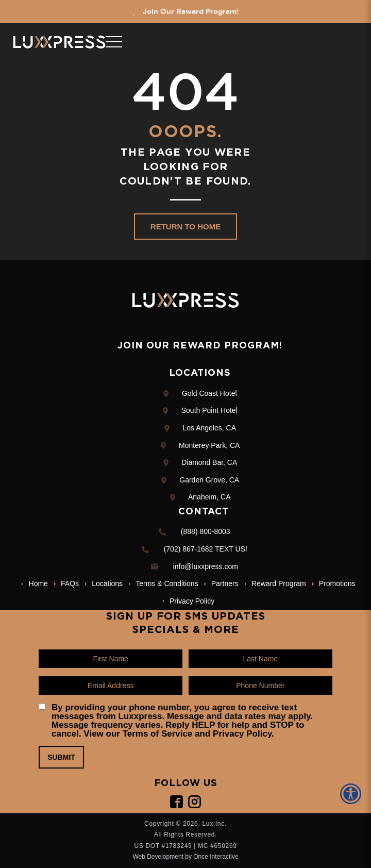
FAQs (70, 583)
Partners (225, 583)
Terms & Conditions (167, 583)
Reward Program (279, 583)
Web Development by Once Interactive (185, 857)
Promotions (337, 583)
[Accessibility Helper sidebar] (352, 794)
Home (38, 583)
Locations (107, 583)
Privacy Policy (192, 601)
